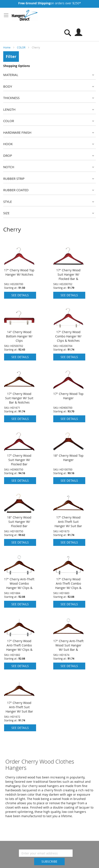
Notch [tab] (9, 167)
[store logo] (25, 15)
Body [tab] (8, 86)
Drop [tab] (8, 155)
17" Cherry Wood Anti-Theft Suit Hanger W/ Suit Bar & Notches (68, 524)
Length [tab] (9, 109)
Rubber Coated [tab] (16, 190)
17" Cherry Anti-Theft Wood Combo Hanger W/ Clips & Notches (19, 586)
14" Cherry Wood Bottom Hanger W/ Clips (19, 336)
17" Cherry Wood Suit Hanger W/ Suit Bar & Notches (19, 398)
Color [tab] (9, 121)
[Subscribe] (49, 862)
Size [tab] (6, 213)
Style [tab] (8, 202)
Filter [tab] (11, 57)
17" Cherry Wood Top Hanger (68, 396)
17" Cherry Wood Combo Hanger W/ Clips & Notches (68, 336)
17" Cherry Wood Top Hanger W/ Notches (19, 272)
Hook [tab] (8, 144)
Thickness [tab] (11, 98)
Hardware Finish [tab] (17, 132)
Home (7, 47)
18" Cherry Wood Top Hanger (68, 458)
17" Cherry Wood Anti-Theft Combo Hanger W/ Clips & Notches (68, 586)
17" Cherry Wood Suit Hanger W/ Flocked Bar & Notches (68, 277)
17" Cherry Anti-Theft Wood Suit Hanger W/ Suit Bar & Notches (68, 647)
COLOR (21, 47)
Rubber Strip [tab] (14, 179)
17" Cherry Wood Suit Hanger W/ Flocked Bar (19, 460)
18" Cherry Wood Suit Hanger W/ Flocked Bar (19, 522)
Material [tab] (11, 75)
